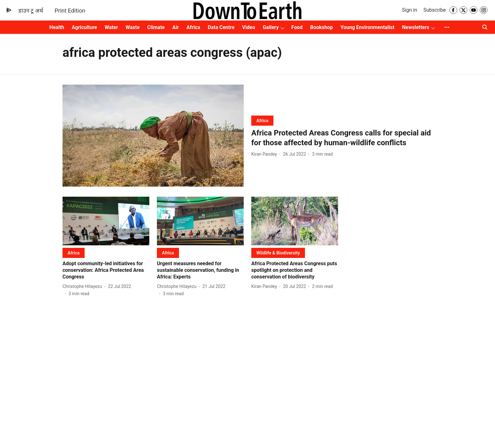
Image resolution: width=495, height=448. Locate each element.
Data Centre (221, 27)
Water (111, 27)
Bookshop (322, 27)
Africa (193, 27)
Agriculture (84, 27)
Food (297, 27)
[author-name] (265, 154)
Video (249, 27)
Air (176, 27)
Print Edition (70, 11)
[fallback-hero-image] (153, 136)
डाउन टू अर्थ (31, 11)
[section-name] (262, 120)
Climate (156, 27)
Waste (133, 27)
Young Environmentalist (368, 27)
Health (57, 27)
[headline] (342, 138)
